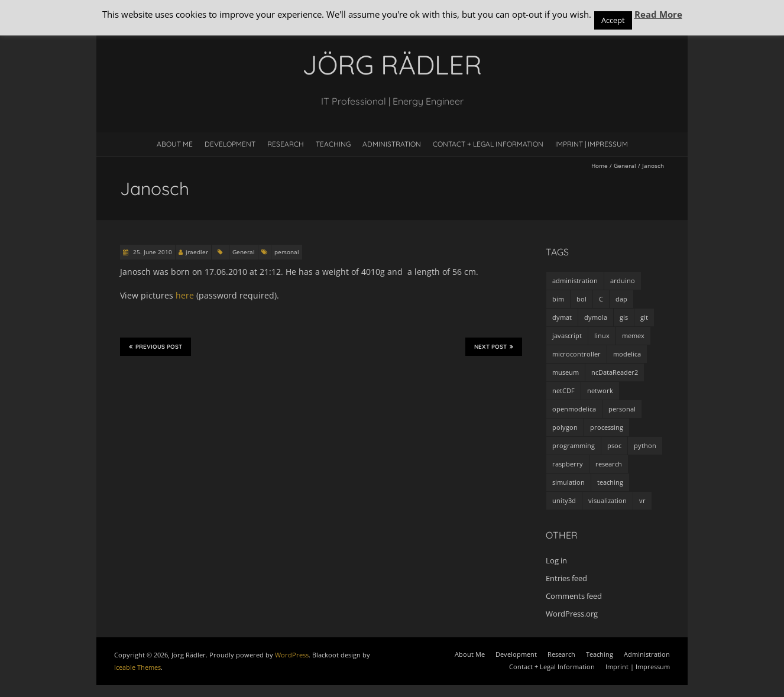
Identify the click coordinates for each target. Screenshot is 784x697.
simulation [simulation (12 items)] (568, 482)
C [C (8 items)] (601, 299)
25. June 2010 (152, 252)
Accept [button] (613, 20)
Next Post (494, 346)
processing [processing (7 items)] (607, 427)
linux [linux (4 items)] (602, 335)
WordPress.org (572, 614)
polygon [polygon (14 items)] (565, 427)
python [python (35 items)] (645, 445)
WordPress (292, 655)
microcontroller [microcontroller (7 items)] (576, 354)
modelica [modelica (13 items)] (627, 354)
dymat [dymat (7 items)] (562, 317)
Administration (392, 144)
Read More (658, 14)
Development (230, 144)
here (185, 295)
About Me (175, 144)
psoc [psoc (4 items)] (614, 445)
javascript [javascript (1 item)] (567, 335)
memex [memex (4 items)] (633, 335)
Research (286, 144)
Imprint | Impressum (592, 144)
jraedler (197, 252)
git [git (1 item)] (644, 317)
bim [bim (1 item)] (558, 299)
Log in (556, 560)
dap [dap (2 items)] (621, 299)
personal (287, 252)
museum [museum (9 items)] (566, 372)
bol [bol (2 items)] (581, 299)
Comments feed (574, 596)
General (625, 166)
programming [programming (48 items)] (574, 445)
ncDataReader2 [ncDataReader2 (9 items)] (615, 372)
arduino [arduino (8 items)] (623, 281)
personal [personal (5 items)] (622, 409)
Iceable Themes (137, 667)
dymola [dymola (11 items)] (596, 317)
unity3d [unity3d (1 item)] (564, 500)
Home (600, 166)
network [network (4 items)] (600, 390)
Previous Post (155, 346)
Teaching (333, 144)
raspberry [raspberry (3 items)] (568, 464)
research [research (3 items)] (609, 464)
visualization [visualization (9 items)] (608, 500)
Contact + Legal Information (488, 144)
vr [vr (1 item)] (642, 500)
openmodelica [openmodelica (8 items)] (574, 409)
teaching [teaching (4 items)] (610, 482)
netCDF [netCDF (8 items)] (563, 390)
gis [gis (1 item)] (624, 317)
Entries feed (566, 578)
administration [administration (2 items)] (575, 281)
